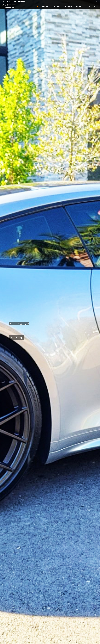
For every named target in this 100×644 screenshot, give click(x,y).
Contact (97, 6)
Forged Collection (57, 6)
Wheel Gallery (45, 6)
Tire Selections (80, 6)
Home (36, 6)
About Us (90, 6)
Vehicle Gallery (69, 6)
